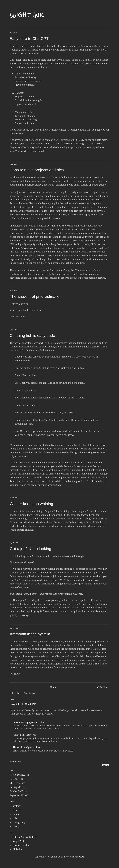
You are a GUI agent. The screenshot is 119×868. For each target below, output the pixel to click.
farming (17, 814)
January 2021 (16, 787)
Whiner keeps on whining (31, 504)
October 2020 (16, 791)
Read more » (16, 674)
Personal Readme (21, 845)
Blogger (80, 857)
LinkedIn (17, 849)
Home (53, 687)
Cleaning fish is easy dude (32, 336)
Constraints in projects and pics (37, 170)
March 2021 (16, 783)
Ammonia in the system (30, 634)
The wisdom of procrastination (36, 296)
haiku (15, 818)
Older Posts (103, 687)
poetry (16, 826)
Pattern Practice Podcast (25, 837)
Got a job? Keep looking (30, 549)
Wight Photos (19, 841)
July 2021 (15, 779)
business (17, 810)
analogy (17, 806)
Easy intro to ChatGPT (29, 39)
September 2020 (18, 795)
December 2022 (17, 775)
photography (19, 822)
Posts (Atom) (30, 693)
